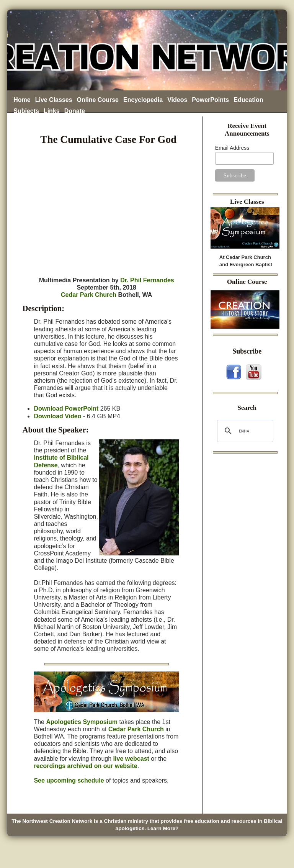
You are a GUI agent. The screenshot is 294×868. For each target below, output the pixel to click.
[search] (244, 431)
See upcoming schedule (69, 780)
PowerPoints (210, 100)
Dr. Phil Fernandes (147, 280)
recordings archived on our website (85, 766)
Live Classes (54, 100)
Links (52, 111)
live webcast (131, 759)
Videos (177, 100)
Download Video (57, 416)
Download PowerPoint (66, 409)
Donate (75, 111)
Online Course (98, 100)
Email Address (232, 148)
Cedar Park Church (89, 295)
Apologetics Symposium (82, 722)
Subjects (26, 111)
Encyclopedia (143, 100)
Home (22, 100)
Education (248, 100)
